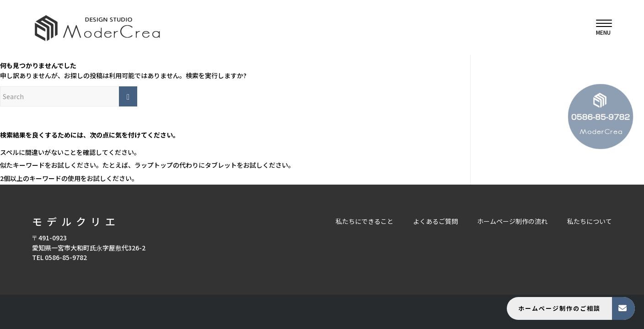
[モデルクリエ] (97, 27)
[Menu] (601, 27)
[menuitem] (601, 27)
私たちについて (590, 221)
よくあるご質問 (435, 221)
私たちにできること (365, 221)
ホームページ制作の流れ (512, 221)
